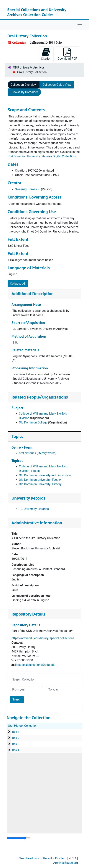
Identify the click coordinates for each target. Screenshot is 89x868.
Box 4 (16, 750)
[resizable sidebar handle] (19, 838)
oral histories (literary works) (38, 453)
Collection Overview (24, 85)
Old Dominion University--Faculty (40, 480)
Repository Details (28, 614)
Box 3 (16, 744)
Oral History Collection (23, 726)
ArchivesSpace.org (66, 863)
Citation (46, 54)
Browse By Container (24, 92)
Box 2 (16, 738)
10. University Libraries (34, 509)
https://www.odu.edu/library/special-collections (43, 638)
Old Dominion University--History (40, 484)
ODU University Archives (29, 68)
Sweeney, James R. (28, 189)
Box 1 (16, 732)
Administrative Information (37, 523)
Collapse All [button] (18, 284)
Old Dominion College (33, 422)
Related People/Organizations (40, 397)
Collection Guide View (57, 85)
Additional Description (33, 294)
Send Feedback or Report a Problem (43, 858)
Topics (17, 436)
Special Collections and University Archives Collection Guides (37, 12)
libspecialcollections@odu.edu (35, 665)
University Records (28, 498)
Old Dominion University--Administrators (45, 475)
